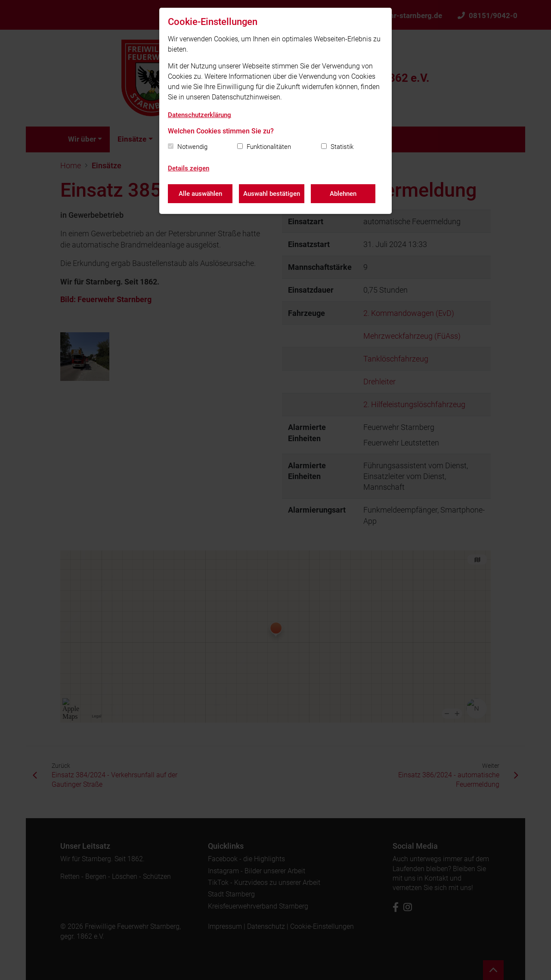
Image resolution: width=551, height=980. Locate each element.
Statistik (342, 147)
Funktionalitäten (269, 147)
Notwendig (192, 147)
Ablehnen (343, 194)
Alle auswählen (200, 194)
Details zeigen (189, 168)
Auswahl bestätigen (272, 194)
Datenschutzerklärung (200, 115)
